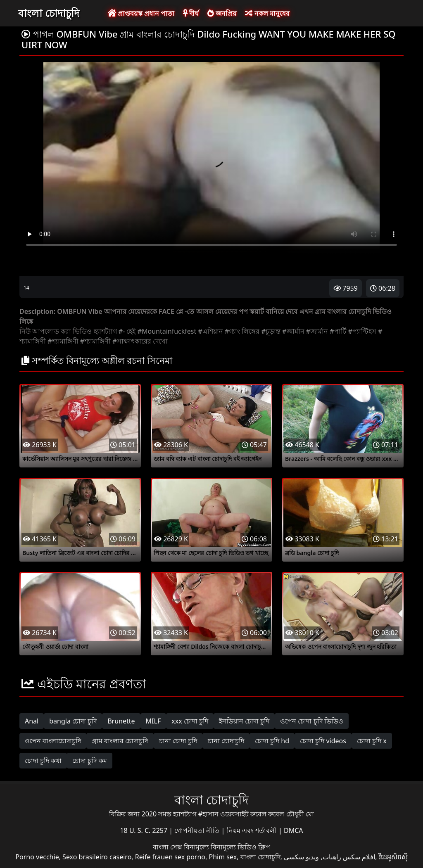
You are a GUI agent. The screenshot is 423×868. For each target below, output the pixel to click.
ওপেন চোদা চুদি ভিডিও (311, 721)
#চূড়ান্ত (271, 331)
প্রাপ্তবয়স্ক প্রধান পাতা (141, 13)
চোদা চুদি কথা (43, 761)
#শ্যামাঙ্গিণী (63, 341)
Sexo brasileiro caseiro (97, 857)
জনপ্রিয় (222, 13)
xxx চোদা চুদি (190, 721)
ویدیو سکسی (301, 857)
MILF (153, 721)
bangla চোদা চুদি (73, 721)
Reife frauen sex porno (170, 857)
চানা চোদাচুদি (226, 741)
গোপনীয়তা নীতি (198, 830)
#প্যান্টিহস (362, 331)
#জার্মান (293, 331)
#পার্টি (338, 331)
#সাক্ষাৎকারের (132, 341)
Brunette (121, 721)
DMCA (293, 830)
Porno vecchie (37, 857)
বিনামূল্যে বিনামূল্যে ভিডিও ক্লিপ (227, 847)
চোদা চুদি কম (89, 761)
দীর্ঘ (191, 13)
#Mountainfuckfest (167, 331)
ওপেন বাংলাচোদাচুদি (53, 741)
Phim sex (223, 857)
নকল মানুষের (267, 13)
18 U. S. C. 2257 (144, 830)
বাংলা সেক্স (168, 847)
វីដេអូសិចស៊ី (393, 857)
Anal (32, 721)
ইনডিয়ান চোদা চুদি (244, 721)
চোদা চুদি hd (272, 741)
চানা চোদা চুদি (178, 741)
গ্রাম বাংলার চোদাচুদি (120, 741)
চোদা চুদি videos (323, 741)
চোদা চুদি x (372, 741)
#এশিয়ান (210, 331)
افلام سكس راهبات (349, 857)
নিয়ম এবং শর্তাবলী (253, 830)
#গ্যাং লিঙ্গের (242, 331)
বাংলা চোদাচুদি (49, 13)
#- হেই (127, 331)
